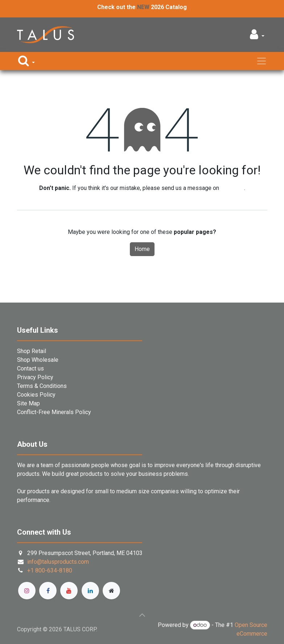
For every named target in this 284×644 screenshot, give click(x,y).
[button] (257, 37)
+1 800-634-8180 (50, 570)
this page (232, 188)
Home (142, 249)
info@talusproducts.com (58, 562)
